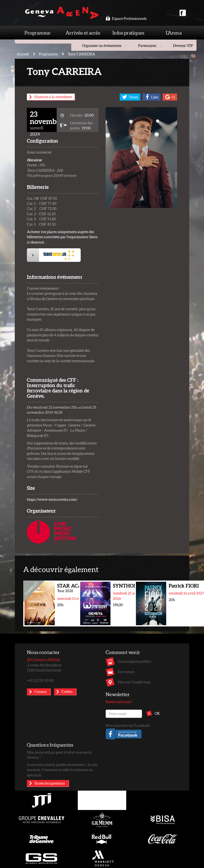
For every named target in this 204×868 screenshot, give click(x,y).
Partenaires (147, 45)
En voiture (126, 672)
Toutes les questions (50, 783)
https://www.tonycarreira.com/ (52, 499)
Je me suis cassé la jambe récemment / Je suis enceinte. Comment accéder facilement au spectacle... (62, 770)
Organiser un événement (102, 45)
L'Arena (174, 33)
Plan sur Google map (134, 682)
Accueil (23, 54)
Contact (40, 691)
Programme (37, 33)
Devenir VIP (183, 45)
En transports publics (134, 661)
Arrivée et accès (83, 33)
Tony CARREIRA (81, 54)
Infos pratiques (128, 33)
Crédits (67, 691)
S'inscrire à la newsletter (53, 97)
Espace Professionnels (126, 18)
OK (157, 713)
